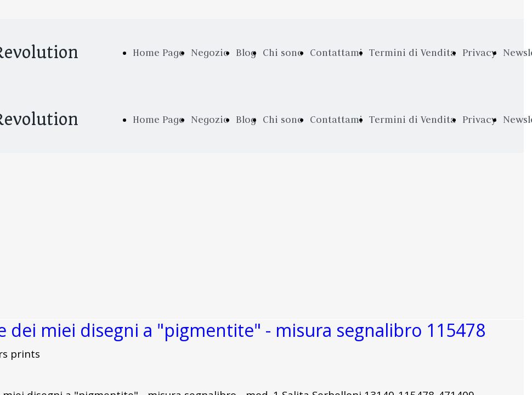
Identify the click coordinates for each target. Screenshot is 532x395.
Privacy (479, 53)
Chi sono (283, 53)
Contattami (336, 53)
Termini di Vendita (412, 53)
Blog (246, 53)
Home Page (159, 53)
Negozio (210, 53)
